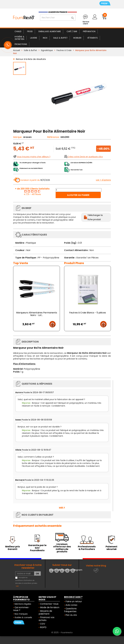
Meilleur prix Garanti (13, 548)
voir (17, 586)
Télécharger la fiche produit (95, 217)
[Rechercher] (58, 18)
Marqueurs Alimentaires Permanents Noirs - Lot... (37, 314)
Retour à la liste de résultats (31, 59)
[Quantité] (79, 190)
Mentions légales (23, 604)
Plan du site (71, 615)
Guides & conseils (23, 617)
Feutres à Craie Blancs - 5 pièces (88, 313)
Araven (27, 137)
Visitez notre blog (96, 566)
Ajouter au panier (78, 195)
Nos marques (21, 614)
